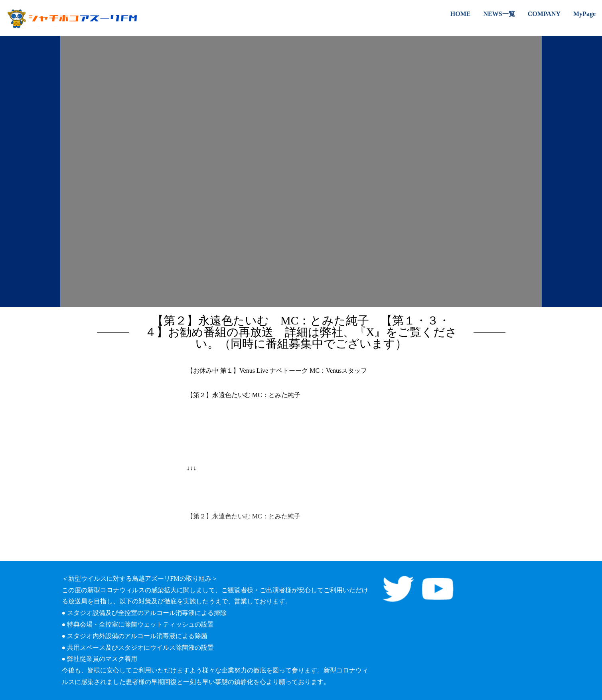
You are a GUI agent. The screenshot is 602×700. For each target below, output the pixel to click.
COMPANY (544, 14)
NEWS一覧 (499, 14)
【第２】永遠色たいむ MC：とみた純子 (244, 516)
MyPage (584, 14)
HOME (461, 14)
